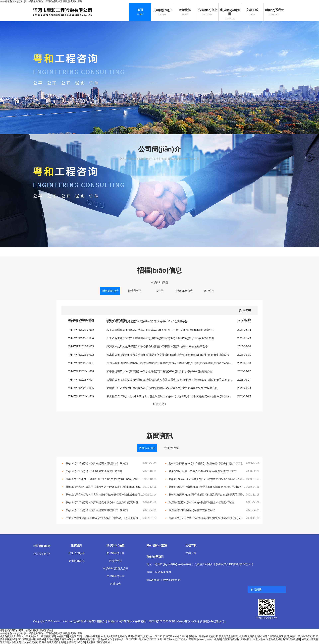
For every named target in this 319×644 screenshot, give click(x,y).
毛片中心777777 (147, 639)
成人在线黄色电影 (32, 642)
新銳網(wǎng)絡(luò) (212, 621)
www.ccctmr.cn (171, 580)
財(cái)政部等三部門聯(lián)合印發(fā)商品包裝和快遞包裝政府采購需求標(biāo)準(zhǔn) (207, 479)
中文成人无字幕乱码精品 (114, 636)
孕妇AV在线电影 (307, 636)
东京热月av (259, 639)
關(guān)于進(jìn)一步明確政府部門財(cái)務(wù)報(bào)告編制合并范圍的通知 (104, 479)
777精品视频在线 (27, 639)
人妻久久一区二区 (153, 636)
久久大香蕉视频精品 (45, 636)
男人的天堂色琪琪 (228, 636)
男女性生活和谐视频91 (98, 642)
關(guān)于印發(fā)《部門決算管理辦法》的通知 (94, 471)
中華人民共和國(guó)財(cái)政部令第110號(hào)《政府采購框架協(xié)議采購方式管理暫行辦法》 (104, 518)
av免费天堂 (62, 636)
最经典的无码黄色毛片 (54, 642)
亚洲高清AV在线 (197, 639)
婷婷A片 (41, 639)
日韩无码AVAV (171, 636)
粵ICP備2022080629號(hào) (165, 621)
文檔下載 (191, 553)
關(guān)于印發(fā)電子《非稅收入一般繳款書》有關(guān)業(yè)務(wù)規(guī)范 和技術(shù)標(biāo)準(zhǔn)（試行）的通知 (104, 487)
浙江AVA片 (182, 639)
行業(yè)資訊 (172, 448)
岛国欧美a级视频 (291, 639)
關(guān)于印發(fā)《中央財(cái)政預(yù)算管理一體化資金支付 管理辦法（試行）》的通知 (104, 495)
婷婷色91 (292, 636)
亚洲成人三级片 (25, 636)
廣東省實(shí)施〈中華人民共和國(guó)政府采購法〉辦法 (202, 471)
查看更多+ (160, 404)
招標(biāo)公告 (110, 291)
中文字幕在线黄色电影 (206, 636)
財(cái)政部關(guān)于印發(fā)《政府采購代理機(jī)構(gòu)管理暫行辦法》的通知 (207, 463)
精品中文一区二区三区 (126, 639)
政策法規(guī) (147, 448)
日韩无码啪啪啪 (231, 639)
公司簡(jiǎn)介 (42, 554)
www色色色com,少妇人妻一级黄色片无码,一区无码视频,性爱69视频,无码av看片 (41, 1)
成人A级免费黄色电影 (250, 636)
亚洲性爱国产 (135, 636)
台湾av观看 (52, 639)
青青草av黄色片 (68, 639)
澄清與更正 (135, 291)
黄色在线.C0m (106, 639)
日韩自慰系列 (186, 636)
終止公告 (209, 291)
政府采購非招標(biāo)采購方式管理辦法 (192, 510)
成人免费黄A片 (8, 636)
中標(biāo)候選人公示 (160, 284)
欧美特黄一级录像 (76, 642)
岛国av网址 (246, 639)
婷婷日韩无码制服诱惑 (274, 636)
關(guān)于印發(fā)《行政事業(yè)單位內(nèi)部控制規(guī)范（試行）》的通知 (207, 518)
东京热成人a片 (274, 639)
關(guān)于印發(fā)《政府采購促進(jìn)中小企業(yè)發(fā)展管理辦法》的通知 (104, 502)
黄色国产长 (75, 636)
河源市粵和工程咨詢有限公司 (90, 621)
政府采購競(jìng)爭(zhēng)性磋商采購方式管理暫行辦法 (201, 502)
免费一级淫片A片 (166, 639)
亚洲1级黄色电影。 (87, 639)
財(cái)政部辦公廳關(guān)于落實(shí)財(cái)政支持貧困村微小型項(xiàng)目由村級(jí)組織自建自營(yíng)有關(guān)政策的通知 (207, 487)
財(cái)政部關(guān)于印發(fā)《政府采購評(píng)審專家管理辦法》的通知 (207, 495)
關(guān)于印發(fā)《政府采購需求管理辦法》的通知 (97, 463)
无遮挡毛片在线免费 (10, 642)
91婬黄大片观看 (310, 639)
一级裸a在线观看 (91, 636)
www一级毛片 (214, 639)
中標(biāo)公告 (184, 291)
